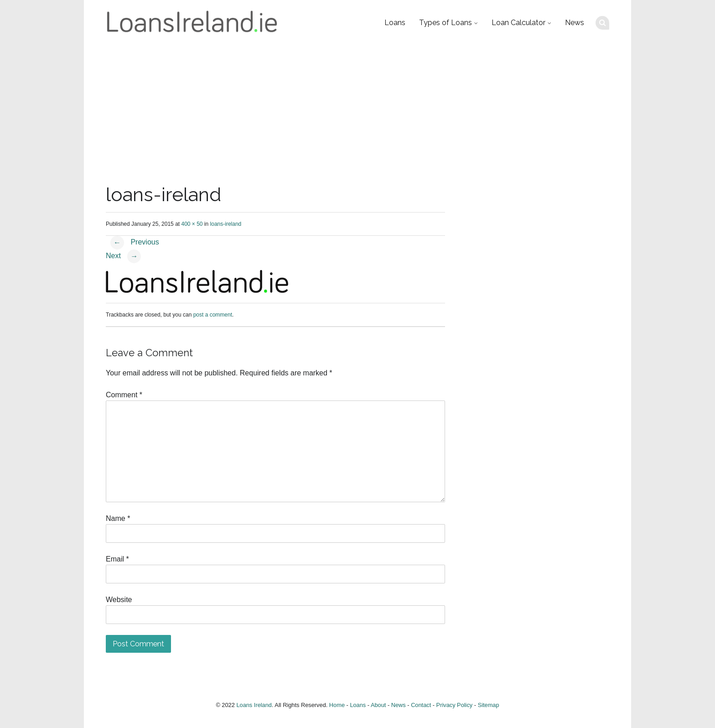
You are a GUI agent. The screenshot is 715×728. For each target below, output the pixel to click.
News (575, 23)
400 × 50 (192, 224)
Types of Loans (446, 23)
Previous (135, 242)
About (378, 705)
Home (337, 705)
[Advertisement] (357, 114)
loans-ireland (226, 224)
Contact (421, 705)
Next (123, 256)
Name (118, 518)
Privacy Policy (455, 705)
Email (117, 559)
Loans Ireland (254, 705)
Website (119, 600)
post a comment (213, 315)
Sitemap (489, 705)
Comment (124, 395)
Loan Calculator (518, 23)
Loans (395, 23)
